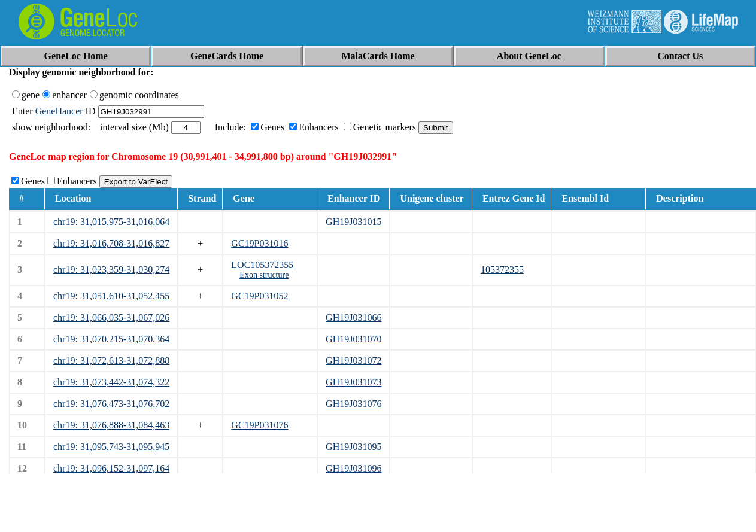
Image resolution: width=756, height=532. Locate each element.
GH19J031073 (353, 382)
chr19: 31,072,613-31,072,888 (111, 361)
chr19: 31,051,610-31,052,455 (111, 296)
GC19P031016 (259, 243)
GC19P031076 (259, 425)
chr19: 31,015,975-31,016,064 (111, 222)
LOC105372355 (262, 265)
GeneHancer (59, 111)
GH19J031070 (353, 339)
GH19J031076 (353, 404)
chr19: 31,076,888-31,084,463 (111, 425)
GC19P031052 (259, 296)
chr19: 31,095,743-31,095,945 (111, 447)
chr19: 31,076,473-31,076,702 (111, 404)
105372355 (502, 270)
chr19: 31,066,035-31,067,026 (111, 317)
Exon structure (264, 275)
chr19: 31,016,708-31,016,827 (111, 243)
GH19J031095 (353, 447)
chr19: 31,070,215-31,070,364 (111, 339)
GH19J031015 (353, 222)
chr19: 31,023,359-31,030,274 (111, 270)
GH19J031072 (353, 361)
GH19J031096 (353, 468)
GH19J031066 (353, 317)
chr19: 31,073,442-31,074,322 (111, 382)
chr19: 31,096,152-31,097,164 (111, 468)
